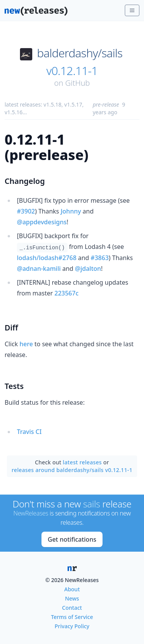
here (26, 344)
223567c (67, 293)
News (72, 598)
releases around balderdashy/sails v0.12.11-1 (72, 470)
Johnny (71, 211)
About (72, 589)
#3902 (26, 211)
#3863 (100, 258)
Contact (72, 608)
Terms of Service (72, 617)
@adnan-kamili (39, 269)
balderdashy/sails (80, 53)
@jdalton (88, 269)
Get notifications (72, 539)
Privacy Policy (72, 626)
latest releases (82, 462)
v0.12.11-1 (72, 71)
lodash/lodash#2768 (47, 258)
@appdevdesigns (42, 222)
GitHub (78, 83)
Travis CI (29, 432)
